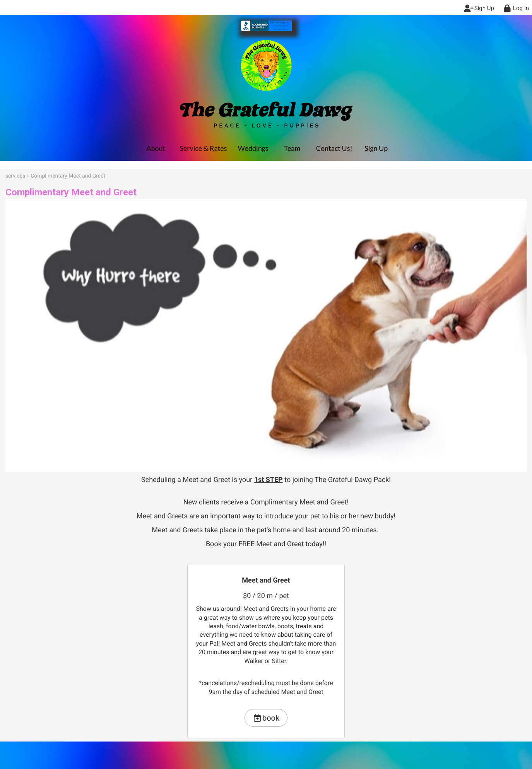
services (15, 176)
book (266, 718)
